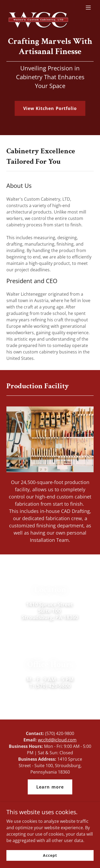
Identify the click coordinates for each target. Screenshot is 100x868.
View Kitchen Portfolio (50, 108)
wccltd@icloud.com (57, 740)
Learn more (50, 787)
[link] (37, 7)
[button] (88, 7)
